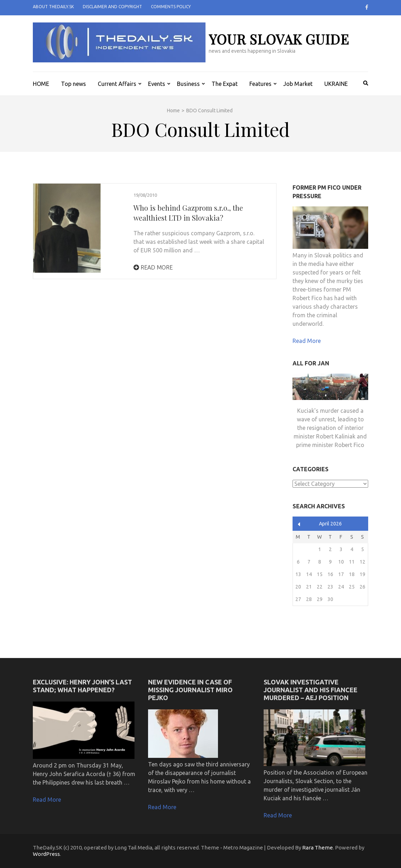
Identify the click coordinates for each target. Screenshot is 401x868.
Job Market (298, 84)
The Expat (225, 84)
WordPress (46, 854)
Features (260, 84)
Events (157, 84)
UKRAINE (336, 84)
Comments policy (171, 7)
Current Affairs (117, 84)
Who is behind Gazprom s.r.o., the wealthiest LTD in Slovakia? (188, 213)
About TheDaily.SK (53, 7)
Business (188, 84)
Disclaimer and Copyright (112, 7)
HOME (41, 84)
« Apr (299, 524)
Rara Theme (318, 848)
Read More (153, 267)
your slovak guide (279, 39)
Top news (73, 84)
